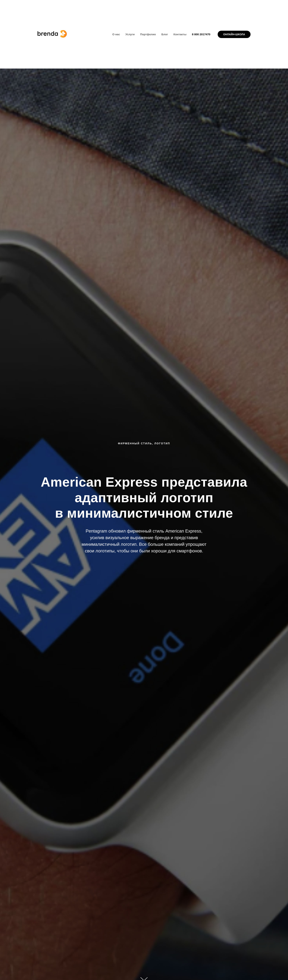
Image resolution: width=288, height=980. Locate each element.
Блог (165, 34)
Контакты (180, 34)
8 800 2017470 (201, 34)
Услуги (130, 34)
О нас (116, 34)
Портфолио (148, 34)
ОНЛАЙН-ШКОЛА (234, 34)
